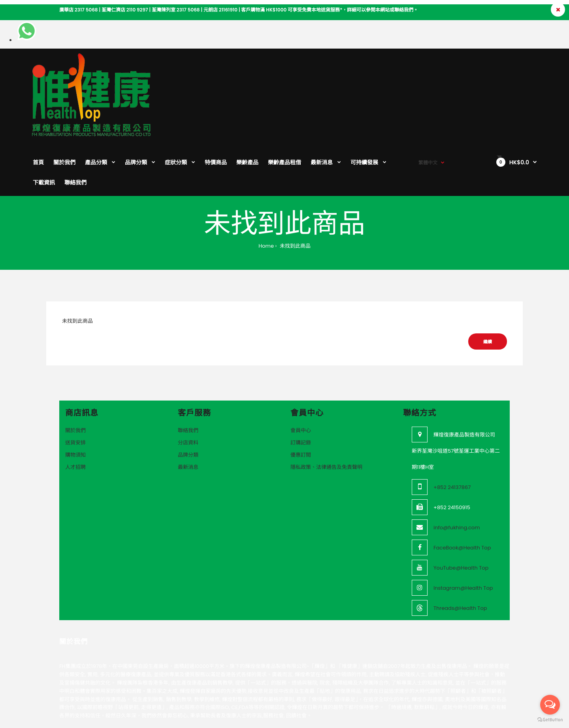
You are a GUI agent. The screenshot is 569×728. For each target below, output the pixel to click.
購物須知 (75, 403)
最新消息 (188, 415)
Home (266, 194)
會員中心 (301, 378)
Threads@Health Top (460, 556)
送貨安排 (75, 390)
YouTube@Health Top (461, 516)
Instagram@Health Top (463, 536)
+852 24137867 (452, 435)
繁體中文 (428, 67)
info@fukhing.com (457, 475)
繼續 (488, 290)
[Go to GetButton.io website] (550, 720)
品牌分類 (188, 403)
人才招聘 (75, 415)
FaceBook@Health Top (462, 496)
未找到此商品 (294, 194)
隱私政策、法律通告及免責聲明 (326, 415)
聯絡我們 (188, 378)
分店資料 (188, 390)
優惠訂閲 (301, 403)
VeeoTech (93, 696)
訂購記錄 (301, 390)
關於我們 (75, 378)
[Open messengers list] (550, 705)
